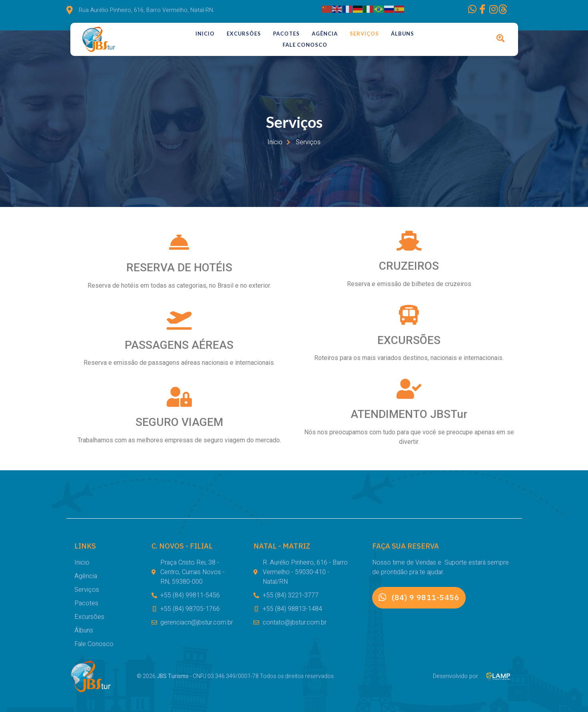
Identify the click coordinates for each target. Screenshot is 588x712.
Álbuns (403, 34)
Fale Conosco (305, 45)
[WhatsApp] (435, 10)
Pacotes (286, 34)
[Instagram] (478, 10)
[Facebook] (456, 10)
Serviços (364, 34)
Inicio (205, 34)
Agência (325, 34)
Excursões (244, 34)
